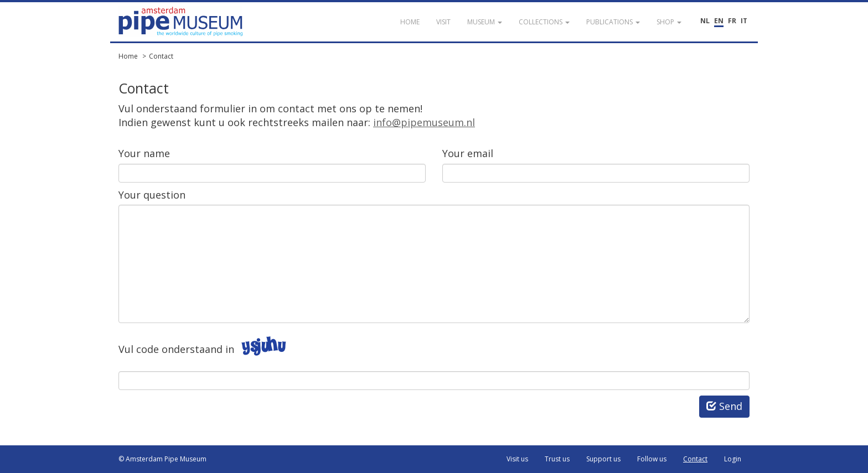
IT (744, 21)
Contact (161, 56)
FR (732, 21)
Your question (152, 195)
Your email (468, 153)
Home (128, 56)
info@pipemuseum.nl (424, 122)
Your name (144, 153)
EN (719, 21)
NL (705, 21)
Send (724, 406)
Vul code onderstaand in (176, 349)
